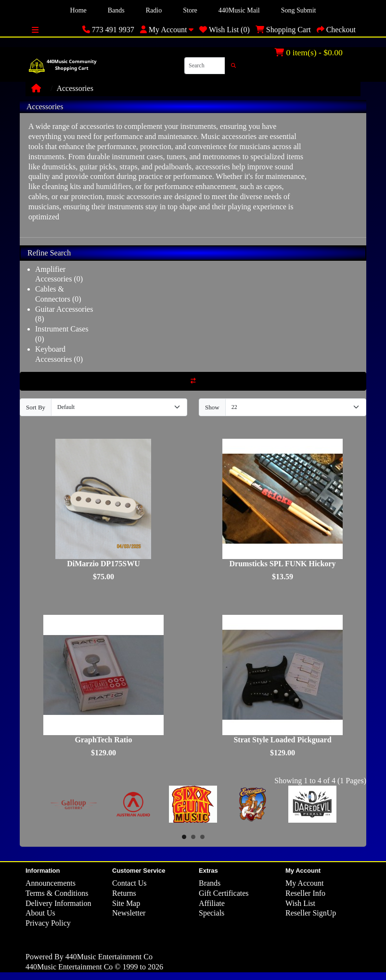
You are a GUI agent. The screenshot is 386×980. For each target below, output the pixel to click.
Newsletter (129, 913)
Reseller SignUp (311, 913)
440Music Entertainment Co (109, 957)
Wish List (300, 903)
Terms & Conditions (57, 893)
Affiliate (212, 903)
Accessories (75, 88)
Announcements (51, 883)
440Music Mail (239, 10)
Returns (124, 893)
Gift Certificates (224, 893)
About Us (40, 913)
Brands (210, 883)
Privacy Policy (48, 923)
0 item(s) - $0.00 (309, 52)
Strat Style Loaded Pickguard (282, 740)
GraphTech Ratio (104, 740)
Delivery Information (58, 903)
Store (190, 10)
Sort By (36, 407)
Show (212, 407)
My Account (305, 883)
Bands (116, 10)
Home (78, 10)
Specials (212, 913)
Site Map (126, 903)
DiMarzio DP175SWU (103, 564)
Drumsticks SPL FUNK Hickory (283, 564)
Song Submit (299, 10)
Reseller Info (305, 893)
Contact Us (129, 883)
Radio (154, 10)
